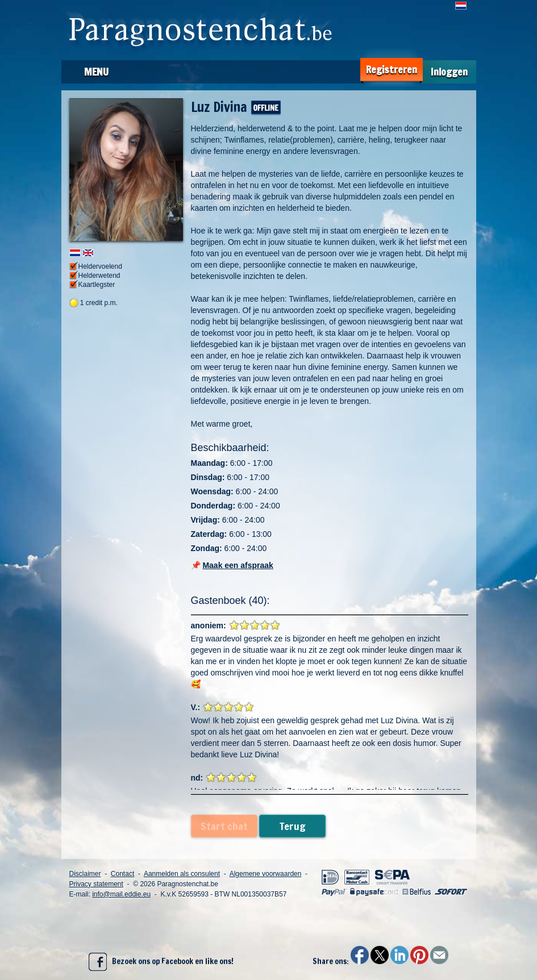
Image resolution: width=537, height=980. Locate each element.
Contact (122, 874)
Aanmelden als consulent (182, 874)
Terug (293, 826)
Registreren (392, 70)
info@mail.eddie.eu (121, 894)
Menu (96, 72)
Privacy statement (96, 884)
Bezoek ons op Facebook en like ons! (161, 962)
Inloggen (449, 72)
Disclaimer (85, 874)
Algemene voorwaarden (266, 874)
